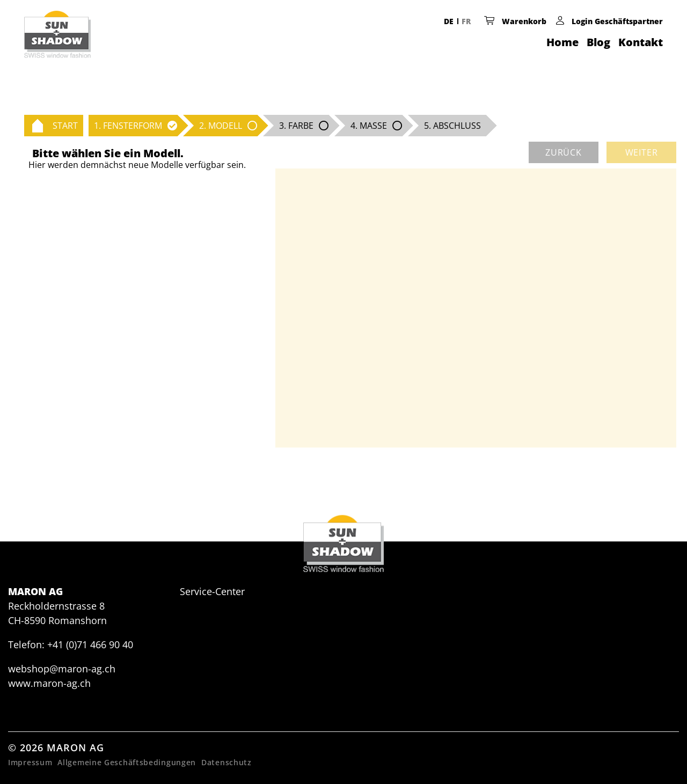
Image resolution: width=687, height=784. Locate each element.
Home (562, 42)
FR (466, 21)
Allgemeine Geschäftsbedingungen (127, 762)
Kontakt (641, 42)
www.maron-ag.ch (49, 683)
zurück (564, 152)
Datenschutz (226, 762)
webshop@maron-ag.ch (62, 669)
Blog (598, 42)
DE (449, 21)
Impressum (30, 762)
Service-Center (212, 591)
